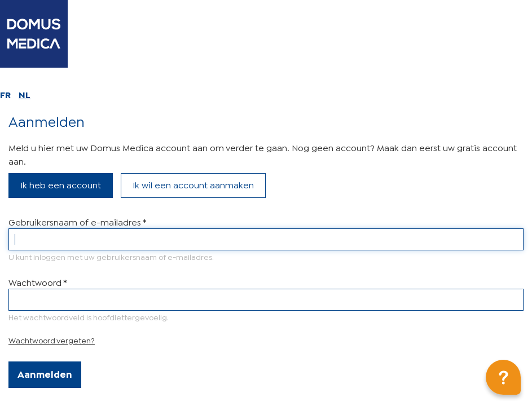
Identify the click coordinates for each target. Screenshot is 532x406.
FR (5, 94)
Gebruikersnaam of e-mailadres (77, 221)
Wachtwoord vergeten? (52, 340)
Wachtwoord (38, 282)
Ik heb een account (61, 184)
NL (25, 94)
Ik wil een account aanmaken (193, 184)
